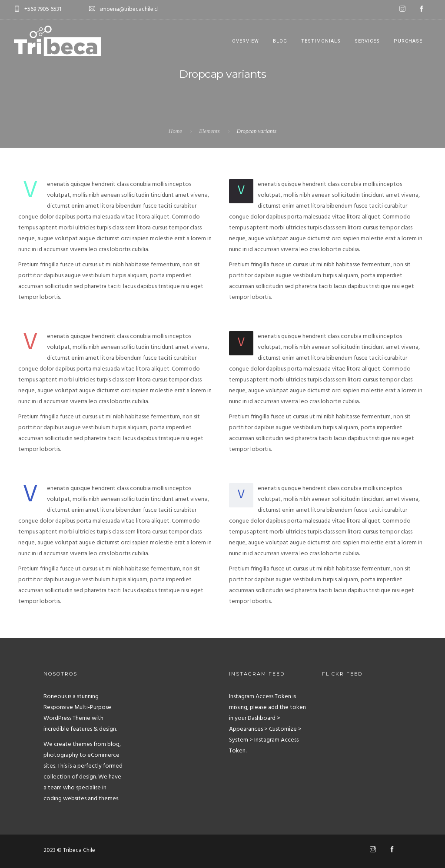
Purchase (408, 41)
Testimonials (321, 41)
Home (175, 131)
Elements (209, 131)
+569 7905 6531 (43, 9)
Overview (246, 41)
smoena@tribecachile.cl (129, 9)
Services (367, 41)
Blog (280, 41)
